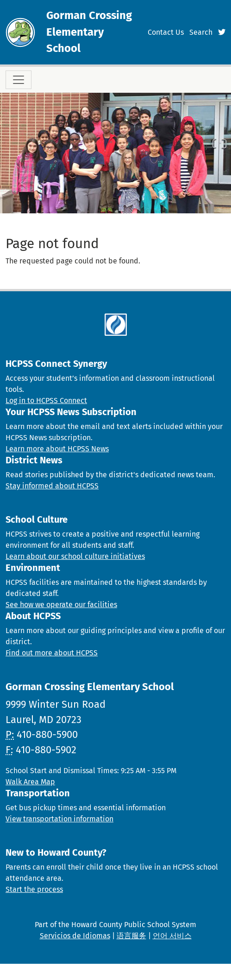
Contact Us (166, 32)
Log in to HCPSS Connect (46, 400)
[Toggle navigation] (19, 80)
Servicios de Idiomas (75, 936)
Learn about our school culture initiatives (75, 556)
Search (201, 32)
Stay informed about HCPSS (52, 486)
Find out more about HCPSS (52, 653)
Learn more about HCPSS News (57, 449)
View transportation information (59, 819)
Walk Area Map (30, 782)
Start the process (34, 889)
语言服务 (131, 936)
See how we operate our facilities (61, 605)
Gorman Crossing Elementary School (89, 32)
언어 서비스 (172, 936)
